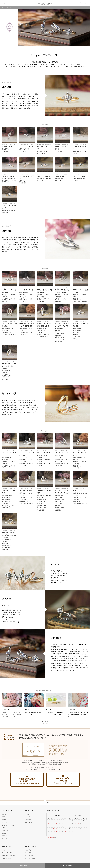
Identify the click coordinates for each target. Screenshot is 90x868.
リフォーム (5, 850)
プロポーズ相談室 (6, 858)
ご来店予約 (28, 850)
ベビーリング (5, 841)
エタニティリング (6, 833)
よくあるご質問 (29, 855)
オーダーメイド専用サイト (8, 825)
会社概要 (27, 814)
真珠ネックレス (6, 839)
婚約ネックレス (6, 836)
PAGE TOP (45, 803)
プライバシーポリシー (31, 858)
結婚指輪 (4, 820)
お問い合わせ (29, 822)
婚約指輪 (4, 817)
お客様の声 (28, 820)
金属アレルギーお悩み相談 (8, 855)
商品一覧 (4, 814)
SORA (3, 828)
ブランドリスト (6, 822)
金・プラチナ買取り (7, 853)
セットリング (5, 830)
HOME (3, 7)
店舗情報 (27, 817)
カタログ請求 (29, 853)
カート (85, 3)
